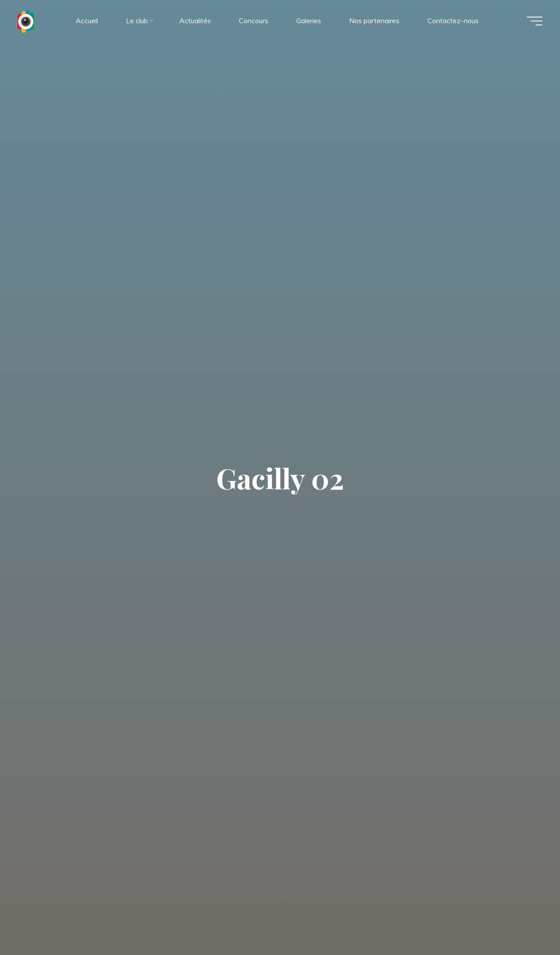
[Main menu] (535, 21)
